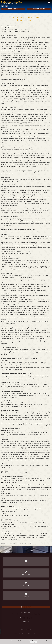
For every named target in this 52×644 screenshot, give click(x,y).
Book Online (13, 9)
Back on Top (26, 607)
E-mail (27, 622)
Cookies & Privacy (26, 629)
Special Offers (39, 9)
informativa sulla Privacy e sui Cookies (22, 642)
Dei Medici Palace (12, 2)
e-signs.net (35, 634)
